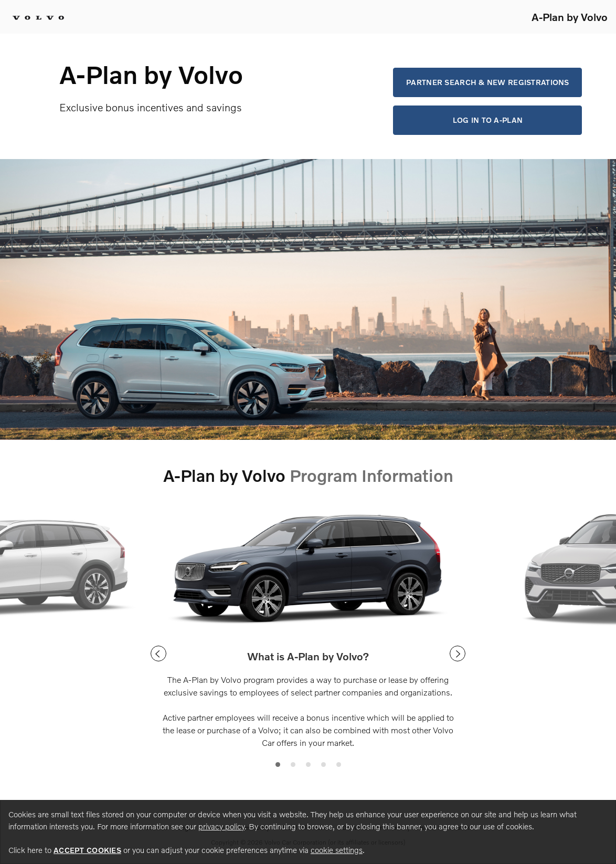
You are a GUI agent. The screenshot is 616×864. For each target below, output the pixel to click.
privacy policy (221, 826)
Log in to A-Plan (488, 120)
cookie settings (337, 850)
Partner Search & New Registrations (488, 82)
